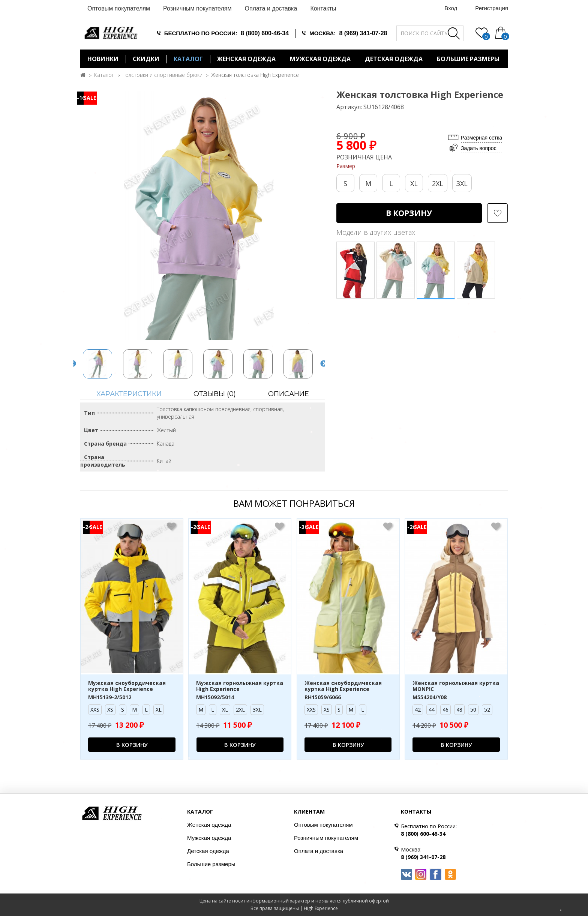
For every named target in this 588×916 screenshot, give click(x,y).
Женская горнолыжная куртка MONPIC (456, 686)
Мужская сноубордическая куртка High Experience (127, 686)
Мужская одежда (320, 59)
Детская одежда (394, 59)
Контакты (323, 8)
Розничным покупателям (197, 8)
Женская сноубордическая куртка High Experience (343, 686)
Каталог (188, 59)
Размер (346, 166)
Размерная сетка (481, 138)
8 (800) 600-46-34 (265, 33)
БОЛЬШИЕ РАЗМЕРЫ (468, 59)
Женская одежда (246, 59)
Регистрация (492, 8)
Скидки (146, 59)
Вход (451, 8)
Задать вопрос (479, 148)
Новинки (103, 59)
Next (324, 364)
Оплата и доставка (271, 8)
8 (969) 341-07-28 (363, 33)
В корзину (409, 213)
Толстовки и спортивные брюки (163, 75)
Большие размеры (211, 864)
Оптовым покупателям (119, 8)
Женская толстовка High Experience (255, 75)
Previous (73, 364)
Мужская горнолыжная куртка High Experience (240, 686)
